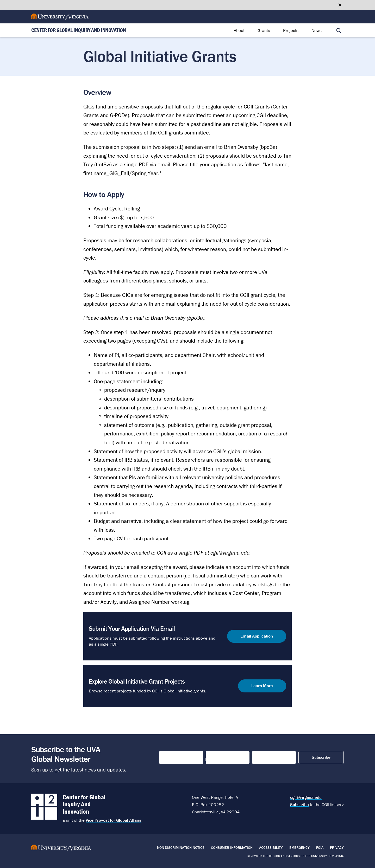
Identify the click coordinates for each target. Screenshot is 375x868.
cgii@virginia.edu (306, 797)
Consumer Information (232, 847)
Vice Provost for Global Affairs (114, 820)
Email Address (269, 757)
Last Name (217, 757)
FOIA (320, 847)
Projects (291, 30)
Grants (264, 30)
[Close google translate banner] (340, 5)
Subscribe (299, 805)
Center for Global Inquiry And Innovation (79, 30)
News (317, 30)
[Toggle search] (339, 30)
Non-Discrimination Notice (181, 847)
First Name (171, 757)
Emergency (299, 847)
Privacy (337, 847)
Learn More (262, 686)
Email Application (257, 636)
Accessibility (271, 847)
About (239, 30)
